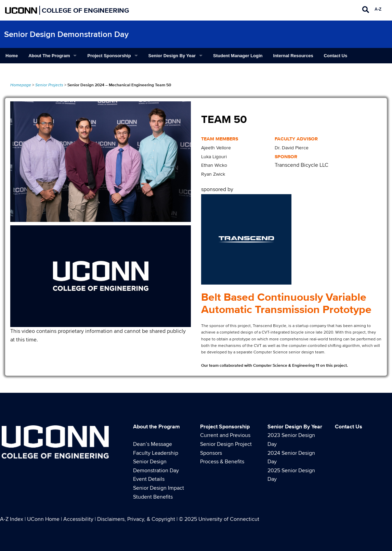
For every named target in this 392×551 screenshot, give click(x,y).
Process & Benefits (222, 462)
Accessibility (78, 519)
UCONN (21, 10)
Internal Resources (293, 56)
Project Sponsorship (109, 56)
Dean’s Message (153, 444)
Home (12, 56)
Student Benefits (153, 497)
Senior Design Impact (159, 488)
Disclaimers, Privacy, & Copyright (136, 519)
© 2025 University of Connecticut (219, 519)
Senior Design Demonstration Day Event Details (156, 470)
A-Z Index (12, 519)
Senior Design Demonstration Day (66, 34)
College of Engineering (85, 10)
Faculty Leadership (156, 453)
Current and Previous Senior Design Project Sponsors (226, 444)
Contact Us (336, 56)
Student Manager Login (238, 56)
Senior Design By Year (172, 56)
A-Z (378, 9)
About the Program (49, 56)
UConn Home (43, 519)
